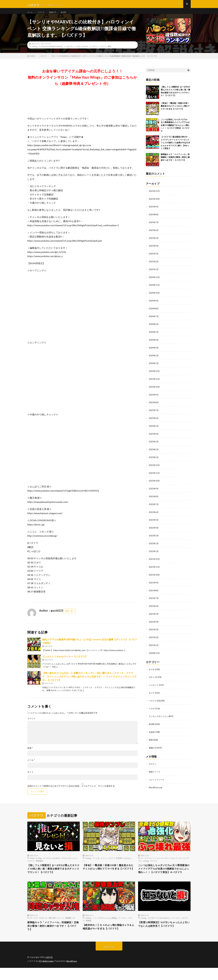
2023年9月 (154, 397)
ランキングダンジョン (159, 714)
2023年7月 (154, 412)
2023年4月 (154, 435)
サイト (30, 777)
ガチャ (152, 675)
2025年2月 (154, 266)
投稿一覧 (69, 616)
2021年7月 (154, 597)
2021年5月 (154, 613)
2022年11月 (154, 474)
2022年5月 (154, 520)
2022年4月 (154, 528)
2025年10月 (154, 204)
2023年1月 (154, 459)
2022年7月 (154, 505)
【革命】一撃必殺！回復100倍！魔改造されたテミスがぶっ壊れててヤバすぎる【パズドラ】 (175, 111)
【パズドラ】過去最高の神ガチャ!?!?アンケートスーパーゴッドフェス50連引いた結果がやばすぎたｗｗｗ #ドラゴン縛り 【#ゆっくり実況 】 (175, 148)
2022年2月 (154, 543)
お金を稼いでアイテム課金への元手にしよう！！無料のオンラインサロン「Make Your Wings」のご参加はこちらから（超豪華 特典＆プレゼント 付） (82, 83)
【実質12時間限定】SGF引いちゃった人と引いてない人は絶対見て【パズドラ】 (164, 936)
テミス (104, 863)
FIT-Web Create (47, 973)
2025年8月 (154, 219)
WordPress (73, 973)
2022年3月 (154, 536)
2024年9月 (154, 304)
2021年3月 (154, 628)
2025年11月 (154, 196)
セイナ (152, 691)
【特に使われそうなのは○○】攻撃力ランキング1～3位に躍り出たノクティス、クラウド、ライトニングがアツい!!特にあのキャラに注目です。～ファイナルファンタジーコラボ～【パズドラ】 (89, 682)
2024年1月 (154, 366)
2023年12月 (154, 374)
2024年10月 (154, 297)
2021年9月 (154, 582)
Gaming (35, 52)
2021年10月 (154, 574)
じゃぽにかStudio (81, 52)
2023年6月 (154, 420)
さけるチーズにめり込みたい (159, 929)
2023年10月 (154, 389)
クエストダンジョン (69, 863)
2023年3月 (154, 443)
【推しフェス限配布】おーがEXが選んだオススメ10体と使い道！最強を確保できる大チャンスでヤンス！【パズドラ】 (52, 875)
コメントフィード (157, 776)
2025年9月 (154, 212)
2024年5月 (154, 335)
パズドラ (42, 15)
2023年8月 (154, 405)
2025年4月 (154, 250)
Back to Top (109, 959)
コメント (31, 724)
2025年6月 (154, 235)
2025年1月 (154, 273)
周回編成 (39, 866)
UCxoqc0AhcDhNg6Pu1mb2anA (51, 52)
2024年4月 (154, 343)
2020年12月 (154, 651)
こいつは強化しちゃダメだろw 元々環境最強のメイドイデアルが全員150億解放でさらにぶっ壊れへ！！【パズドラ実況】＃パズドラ (175, 131)
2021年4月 (154, 621)
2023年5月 (154, 428)
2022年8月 (154, 497)
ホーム (30, 15)
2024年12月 (154, 281)
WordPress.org (156, 784)
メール (31, 765)
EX (74, 929)
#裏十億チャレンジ (56, 929)
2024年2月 (154, 358)
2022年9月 (154, 489)
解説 (110, 52)
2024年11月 (154, 289)
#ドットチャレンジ (148, 863)
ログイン (153, 761)
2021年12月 (154, 559)
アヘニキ (96, 863)
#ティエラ (34, 929)
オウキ (152, 668)
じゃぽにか (68, 52)
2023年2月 (154, 451)
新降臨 (89, 931)
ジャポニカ (94, 52)
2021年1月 (154, 644)
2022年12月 (154, 466)
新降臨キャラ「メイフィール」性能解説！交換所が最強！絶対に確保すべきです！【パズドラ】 (175, 162)
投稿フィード (155, 769)
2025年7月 (154, 227)
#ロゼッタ (43, 929)
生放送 (152, 729)
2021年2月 (154, 636)
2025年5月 (154, 243)
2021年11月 (154, 567)
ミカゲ (152, 706)
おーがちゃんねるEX (52, 863)
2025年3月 (154, 258)
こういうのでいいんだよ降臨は (105, 929)
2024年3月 (154, 351)
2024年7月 (154, 320)
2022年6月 (154, 513)
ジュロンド (154, 683)
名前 (30, 753)
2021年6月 (154, 605)
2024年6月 (154, 327)
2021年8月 (154, 590)
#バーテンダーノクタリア (167, 863)
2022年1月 (154, 551)
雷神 (151, 737)
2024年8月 (154, 312)
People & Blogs (36, 863)
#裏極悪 (68, 929)
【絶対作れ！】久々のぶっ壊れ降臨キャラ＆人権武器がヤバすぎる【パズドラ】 (109, 938)
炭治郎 (67, 15)
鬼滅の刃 (55, 15)
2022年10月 (154, 482)
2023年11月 (154, 381)
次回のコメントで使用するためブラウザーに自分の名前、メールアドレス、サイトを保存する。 (72, 791)
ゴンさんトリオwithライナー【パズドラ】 (65, 662)
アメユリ (154, 866)
